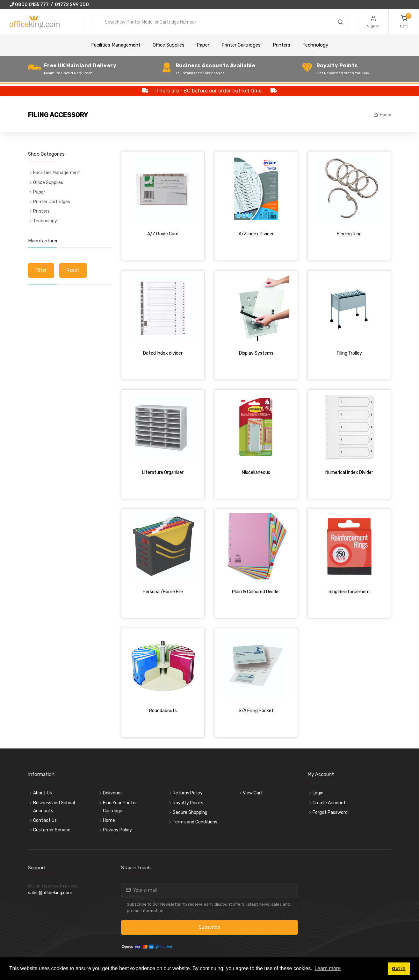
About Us (43, 793)
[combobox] (220, 22)
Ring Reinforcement (349, 592)
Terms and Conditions (195, 822)
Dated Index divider (163, 353)
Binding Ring (349, 234)
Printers (282, 45)
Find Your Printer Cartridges (120, 807)
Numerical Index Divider (349, 472)
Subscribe (209, 927)
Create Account (329, 803)
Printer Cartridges (241, 45)
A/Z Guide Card (163, 234)
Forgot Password (330, 812)
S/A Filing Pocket (256, 711)
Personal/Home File (163, 592)
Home (386, 115)
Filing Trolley (349, 353)
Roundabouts (163, 711)
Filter (41, 270)
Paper (203, 45)
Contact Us (45, 820)
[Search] (340, 23)
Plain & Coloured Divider (256, 592)
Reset (73, 270)
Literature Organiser (163, 472)
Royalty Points (188, 803)
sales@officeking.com (50, 893)
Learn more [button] (328, 968)
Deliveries (113, 793)
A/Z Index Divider (256, 234)
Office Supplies (169, 45)
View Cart (253, 793)
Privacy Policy (117, 830)
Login (318, 793)
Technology (315, 45)
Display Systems (256, 353)
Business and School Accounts (54, 807)
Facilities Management (116, 45)
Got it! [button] (399, 969)
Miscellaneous (256, 472)
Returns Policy (188, 793)
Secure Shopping (190, 812)
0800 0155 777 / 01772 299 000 (49, 5)
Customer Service (52, 830)
